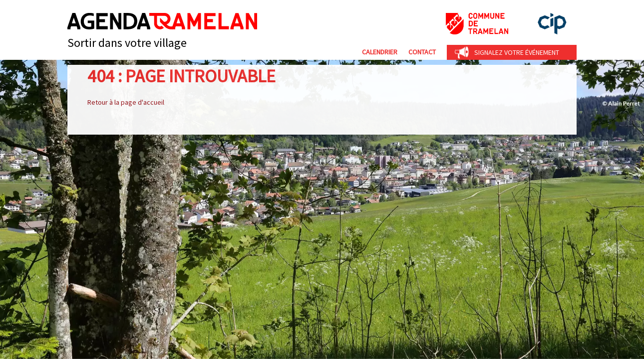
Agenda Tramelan (162, 21)
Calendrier (380, 52)
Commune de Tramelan (477, 24)
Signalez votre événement (517, 52)
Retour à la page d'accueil (126, 102)
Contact (422, 52)
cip (552, 24)
